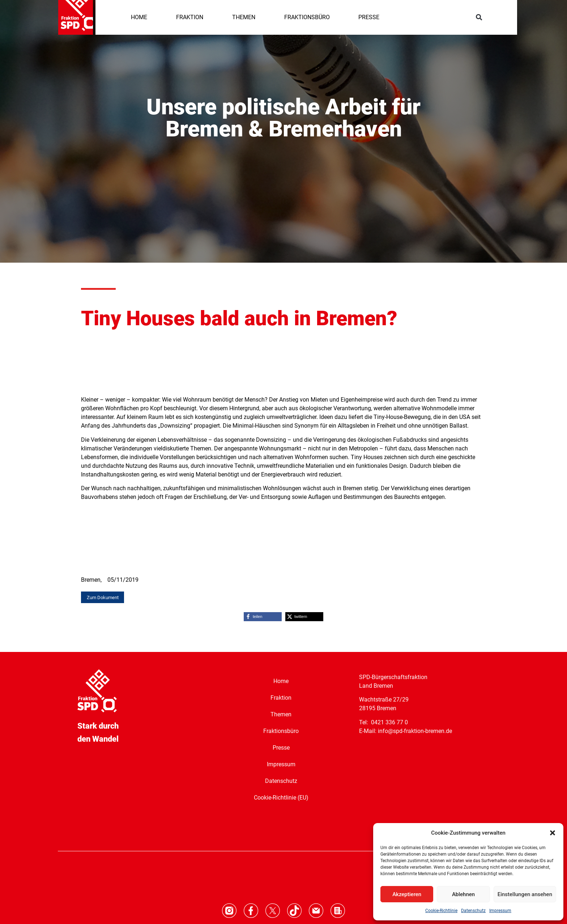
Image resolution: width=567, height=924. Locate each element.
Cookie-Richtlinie (441, 911)
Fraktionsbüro (281, 731)
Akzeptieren (407, 894)
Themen (281, 714)
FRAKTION (190, 17)
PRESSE (369, 17)
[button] (553, 833)
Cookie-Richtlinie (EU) (281, 797)
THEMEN (244, 17)
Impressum (500, 911)
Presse (281, 747)
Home (281, 681)
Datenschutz (473, 911)
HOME (139, 17)
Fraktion (281, 697)
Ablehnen (463, 894)
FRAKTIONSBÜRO (307, 17)
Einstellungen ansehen (525, 894)
